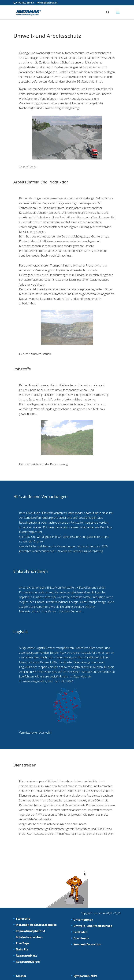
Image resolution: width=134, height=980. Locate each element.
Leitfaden (80, 932)
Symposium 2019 (85, 976)
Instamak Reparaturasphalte (36, 925)
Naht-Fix (22, 949)
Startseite (23, 919)
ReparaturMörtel (28, 962)
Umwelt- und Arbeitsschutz (93, 926)
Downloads (81, 938)
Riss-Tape (23, 943)
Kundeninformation (87, 944)
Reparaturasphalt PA (31, 931)
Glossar (21, 976)
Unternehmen (83, 920)
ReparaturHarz (26, 956)
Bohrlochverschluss (29, 937)
